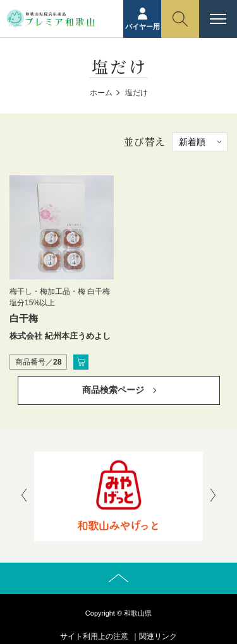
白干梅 (24, 318)
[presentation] (24, 496)
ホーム (101, 93)
